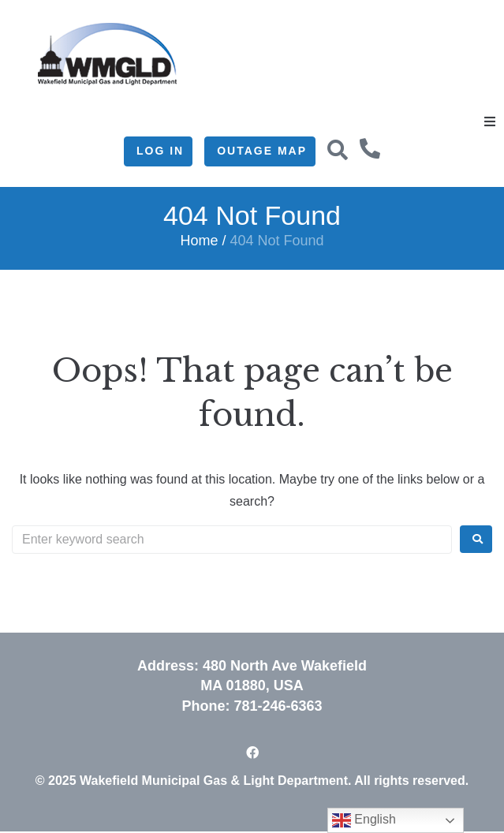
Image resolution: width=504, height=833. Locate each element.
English (364, 820)
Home (199, 241)
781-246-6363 (278, 706)
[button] (490, 121)
